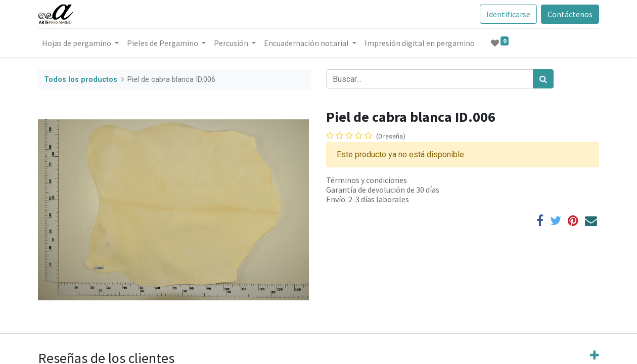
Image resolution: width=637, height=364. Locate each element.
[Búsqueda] (543, 79)
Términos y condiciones (367, 180)
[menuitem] (420, 43)
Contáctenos (570, 14)
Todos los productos (81, 80)
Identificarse (508, 14)
